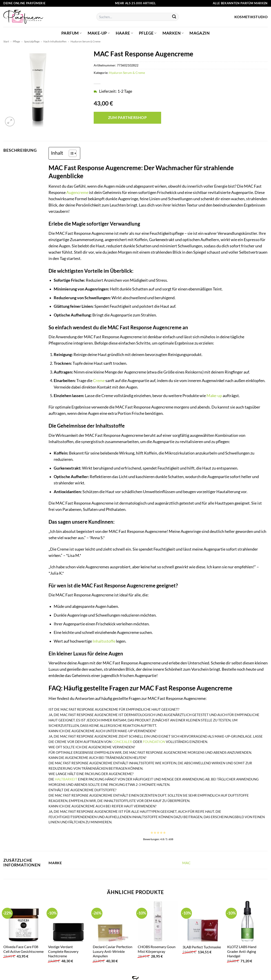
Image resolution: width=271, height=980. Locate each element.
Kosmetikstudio (251, 17)
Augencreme (77, 192)
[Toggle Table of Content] (70, 153)
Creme (99, 381)
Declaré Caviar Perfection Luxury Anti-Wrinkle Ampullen (113, 951)
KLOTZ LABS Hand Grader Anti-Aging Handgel (242, 951)
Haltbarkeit (66, 779)
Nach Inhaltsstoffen (55, 41)
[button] (10, 122)
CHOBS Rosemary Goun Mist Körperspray (157, 949)
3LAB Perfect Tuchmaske (202, 947)
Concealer (122, 742)
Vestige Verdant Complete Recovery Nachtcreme (63, 951)
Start (6, 41)
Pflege (148, 33)
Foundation (154, 742)
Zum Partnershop (128, 118)
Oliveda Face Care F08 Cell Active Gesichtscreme (23, 949)
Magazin (199, 33)
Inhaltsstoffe (104, 641)
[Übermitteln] (174, 17)
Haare (124, 33)
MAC (186, 863)
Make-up (99, 33)
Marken (173, 33)
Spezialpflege (32, 41)
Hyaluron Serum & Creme (86, 41)
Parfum (72, 33)
